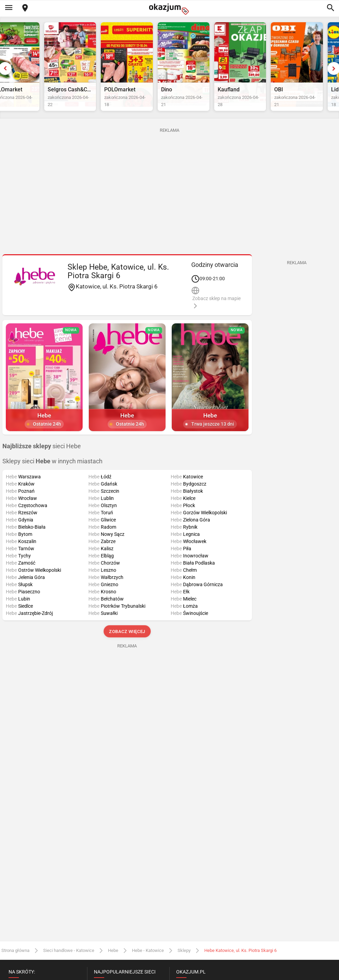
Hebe (113, 965)
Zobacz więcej (127, 647)
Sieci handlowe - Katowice (69, 965)
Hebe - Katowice (148, 965)
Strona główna (15, 965)
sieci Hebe (42, 461)
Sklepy (184, 965)
